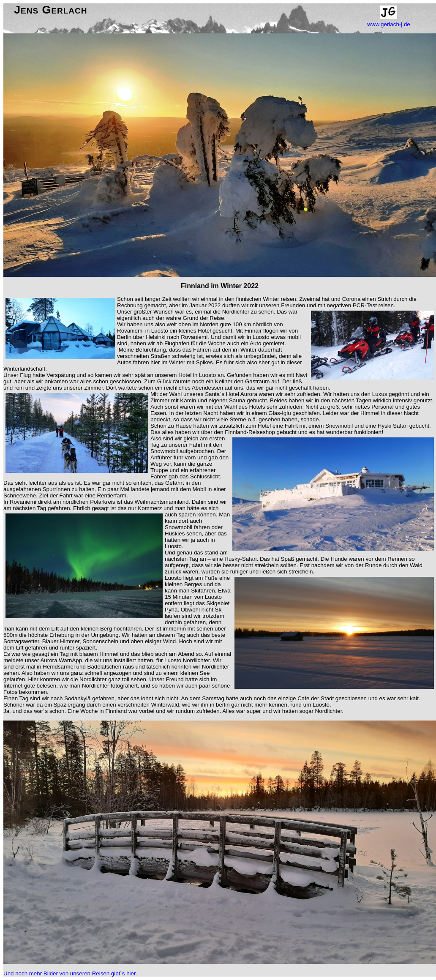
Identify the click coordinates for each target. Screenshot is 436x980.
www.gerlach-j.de (388, 24)
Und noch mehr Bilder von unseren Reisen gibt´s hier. (70, 973)
